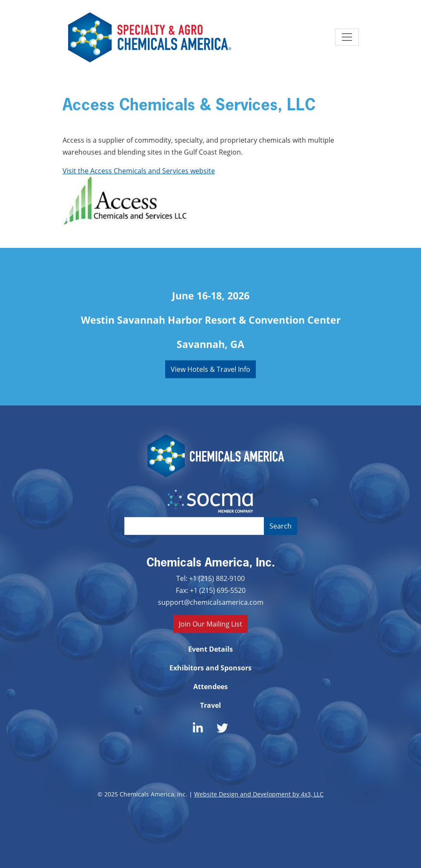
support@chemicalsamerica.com (211, 602)
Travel (210, 705)
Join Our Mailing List (210, 624)
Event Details (210, 649)
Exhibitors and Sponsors (210, 668)
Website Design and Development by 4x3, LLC (259, 794)
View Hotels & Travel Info (210, 369)
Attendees (210, 687)
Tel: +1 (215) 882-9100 (210, 578)
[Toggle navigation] (347, 37)
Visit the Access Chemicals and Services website (139, 171)
